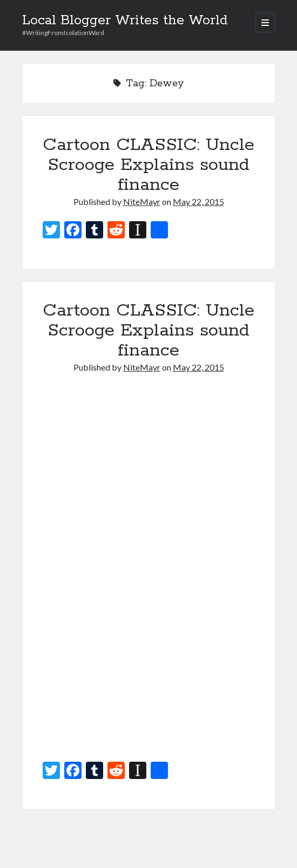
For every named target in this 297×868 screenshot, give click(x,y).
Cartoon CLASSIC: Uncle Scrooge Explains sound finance (148, 165)
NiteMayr (142, 201)
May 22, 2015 (198, 201)
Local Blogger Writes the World (125, 20)
